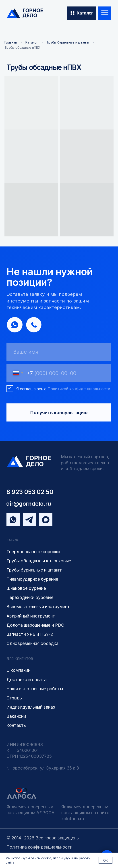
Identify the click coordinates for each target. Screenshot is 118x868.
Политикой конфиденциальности (79, 389)
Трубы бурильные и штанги (68, 42)
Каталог (32, 42)
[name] (59, 353)
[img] (25, 13)
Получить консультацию (59, 413)
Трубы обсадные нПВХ (22, 47)
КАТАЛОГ (14, 541)
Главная (11, 42)
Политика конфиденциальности (39, 847)
